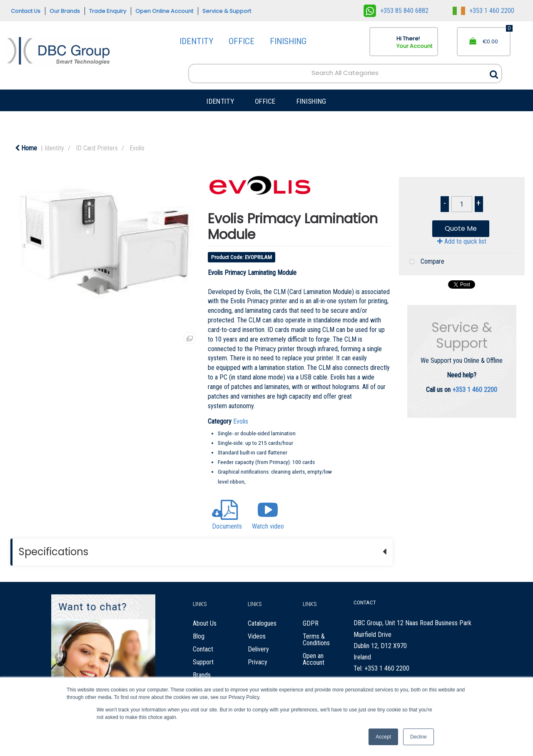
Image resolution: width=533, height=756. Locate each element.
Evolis (137, 148)
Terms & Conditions (316, 640)
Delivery (258, 649)
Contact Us (26, 11)
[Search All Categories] (345, 73)
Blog (199, 636)
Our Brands (65, 11)
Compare (425, 262)
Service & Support (227, 11)
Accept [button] (383, 737)
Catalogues (262, 623)
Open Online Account (164, 11)
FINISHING (288, 41)
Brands (202, 675)
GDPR (311, 623)
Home (26, 148)
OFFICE (242, 41)
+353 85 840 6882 (396, 11)
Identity (54, 148)
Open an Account (314, 659)
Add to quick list (462, 241)
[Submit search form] (494, 72)
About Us (205, 623)
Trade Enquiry (108, 11)
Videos (257, 636)
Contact (203, 649)
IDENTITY (196, 41)
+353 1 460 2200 (483, 11)
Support (203, 662)
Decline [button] (418, 737)
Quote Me (461, 228)
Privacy (258, 662)
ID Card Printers (97, 148)
